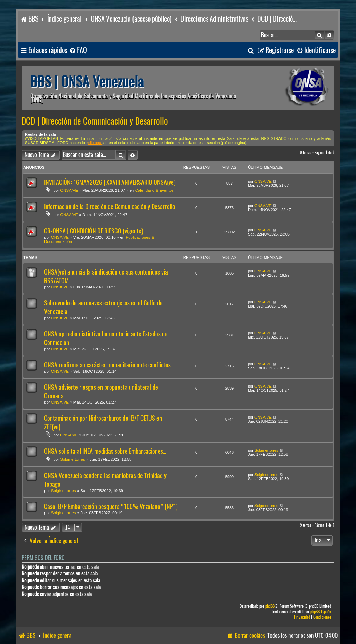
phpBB (270, 606)
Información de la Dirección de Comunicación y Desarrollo (110, 206)
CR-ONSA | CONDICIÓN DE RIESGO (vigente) (94, 231)
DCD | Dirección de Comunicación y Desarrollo (95, 121)
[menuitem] (78, 50)
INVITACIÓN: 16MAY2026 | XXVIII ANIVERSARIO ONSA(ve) (110, 182)
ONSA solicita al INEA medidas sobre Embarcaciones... (105, 451)
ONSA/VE (69, 190)
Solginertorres (73, 459)
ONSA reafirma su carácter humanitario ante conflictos (107, 365)
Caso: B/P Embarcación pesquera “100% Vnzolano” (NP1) (111, 506)
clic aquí (95, 143)
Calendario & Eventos (155, 190)
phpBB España (321, 612)
